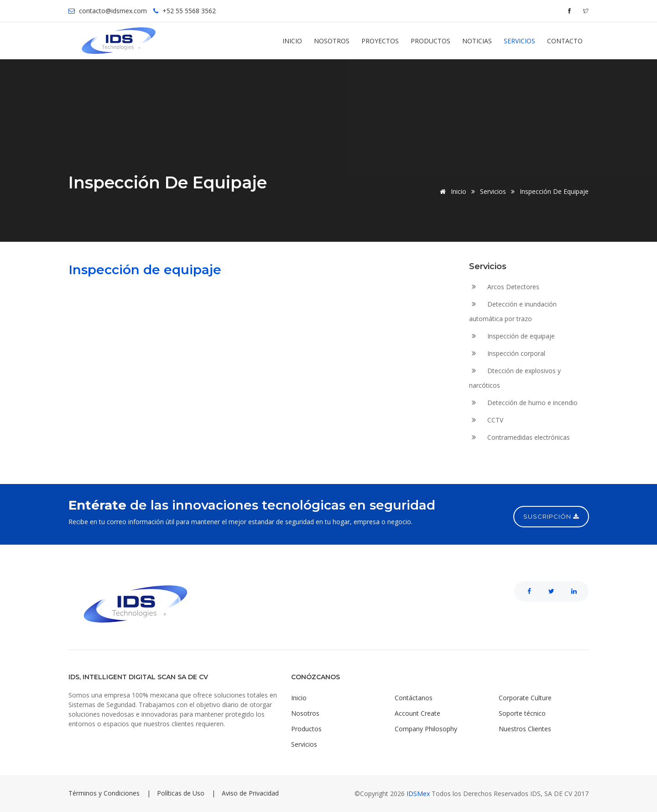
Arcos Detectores (504, 287)
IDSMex (419, 794)
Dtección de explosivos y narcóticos (515, 378)
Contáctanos (414, 698)
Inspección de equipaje (512, 336)
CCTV (486, 420)
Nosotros (332, 41)
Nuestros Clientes (525, 729)
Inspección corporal (507, 354)
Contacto (565, 41)
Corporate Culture (525, 698)
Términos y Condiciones (104, 793)
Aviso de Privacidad (250, 793)
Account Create (417, 713)
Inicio (292, 41)
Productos (430, 41)
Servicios (519, 41)
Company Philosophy (426, 729)
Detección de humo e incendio (523, 403)
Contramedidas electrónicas (519, 438)
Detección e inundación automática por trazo (513, 311)
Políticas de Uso (181, 793)
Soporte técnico (522, 713)
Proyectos (380, 41)
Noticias (477, 41)
